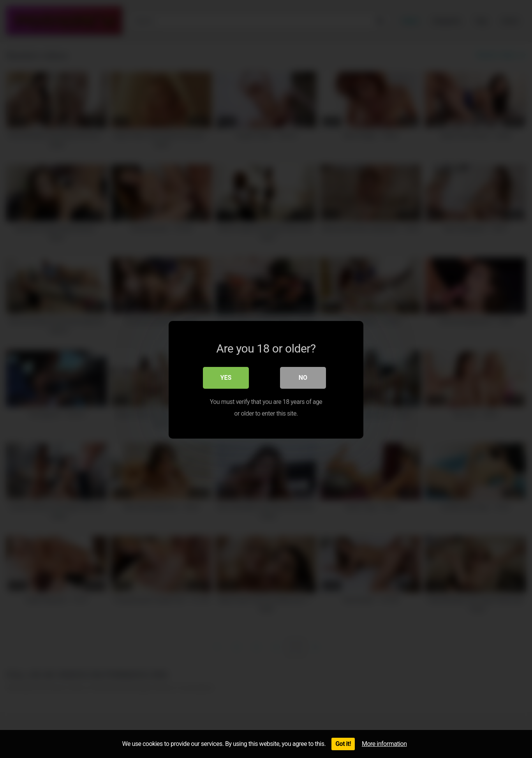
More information (384, 744)
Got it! (343, 744)
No (303, 377)
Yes (226, 377)
